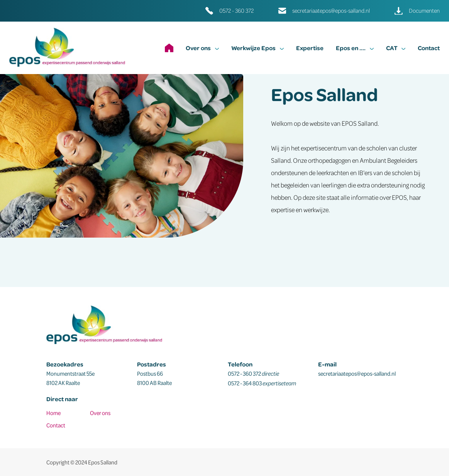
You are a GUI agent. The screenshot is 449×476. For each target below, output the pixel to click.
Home (53, 413)
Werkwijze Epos (258, 48)
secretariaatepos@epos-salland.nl (331, 11)
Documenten (424, 11)
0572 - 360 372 (236, 11)
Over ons (202, 48)
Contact (429, 48)
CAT (396, 48)
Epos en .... (355, 48)
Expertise (310, 48)
